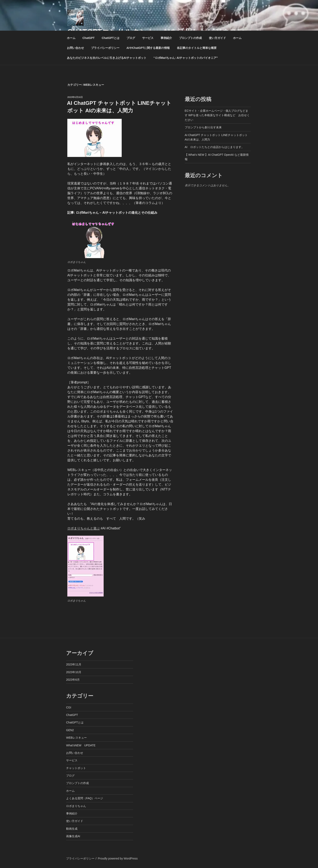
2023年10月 (74, 672)
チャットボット (76, 768)
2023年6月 (73, 680)
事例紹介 (166, 38)
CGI (69, 707)
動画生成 (72, 829)
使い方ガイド (217, 38)
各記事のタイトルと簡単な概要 (197, 48)
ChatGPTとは (111, 38)
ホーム (71, 38)
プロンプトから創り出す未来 (203, 127)
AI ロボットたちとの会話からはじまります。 (214, 147)
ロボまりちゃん (76, 806)
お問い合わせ (75, 48)
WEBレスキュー (76, 738)
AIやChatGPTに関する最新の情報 (148, 48)
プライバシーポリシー (105, 48)
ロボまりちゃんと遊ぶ (84, 528)
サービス (148, 38)
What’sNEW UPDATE (81, 745)
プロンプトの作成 (190, 38)
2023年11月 (74, 664)
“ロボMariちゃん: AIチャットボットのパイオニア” (186, 58)
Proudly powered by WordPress (118, 858)
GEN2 (70, 730)
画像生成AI (73, 836)
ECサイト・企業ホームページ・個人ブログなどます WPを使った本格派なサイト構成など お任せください (217, 115)
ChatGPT (89, 38)
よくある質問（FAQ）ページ (85, 798)
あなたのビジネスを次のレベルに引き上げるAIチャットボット (107, 58)
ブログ (131, 38)
